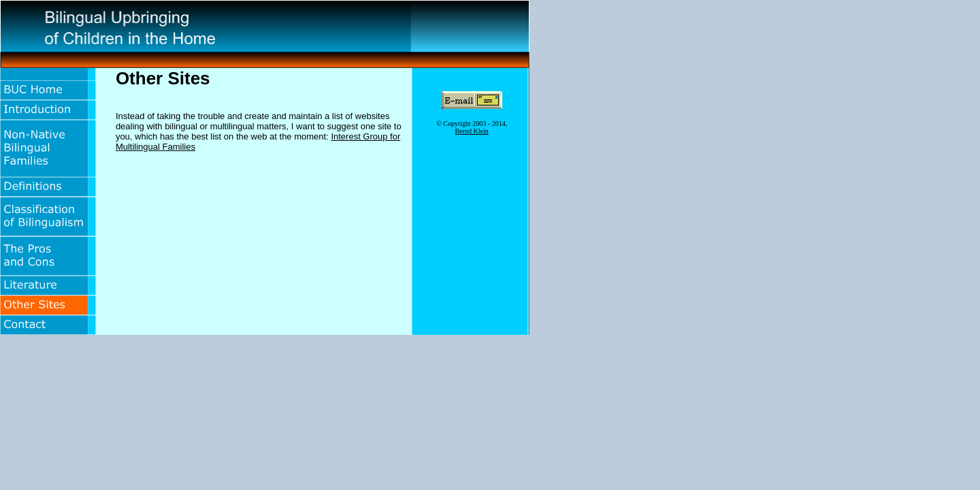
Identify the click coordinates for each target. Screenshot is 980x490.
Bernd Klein (472, 131)
